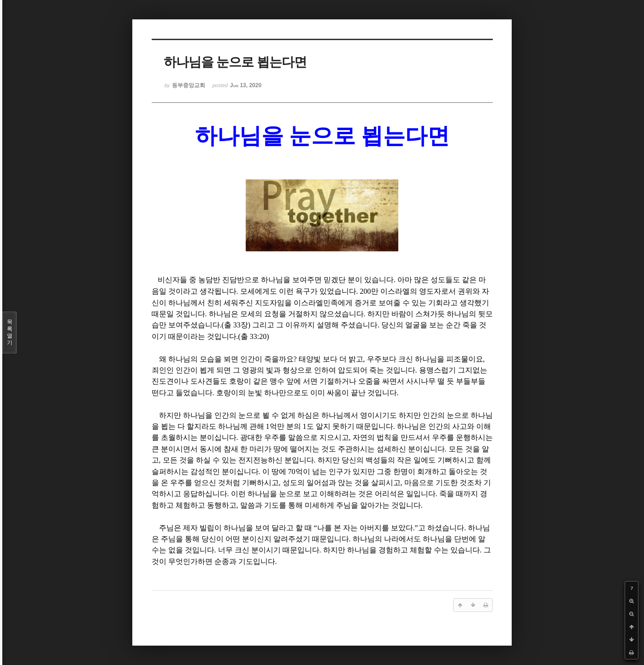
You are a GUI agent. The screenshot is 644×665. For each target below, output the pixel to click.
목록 (10, 332)
